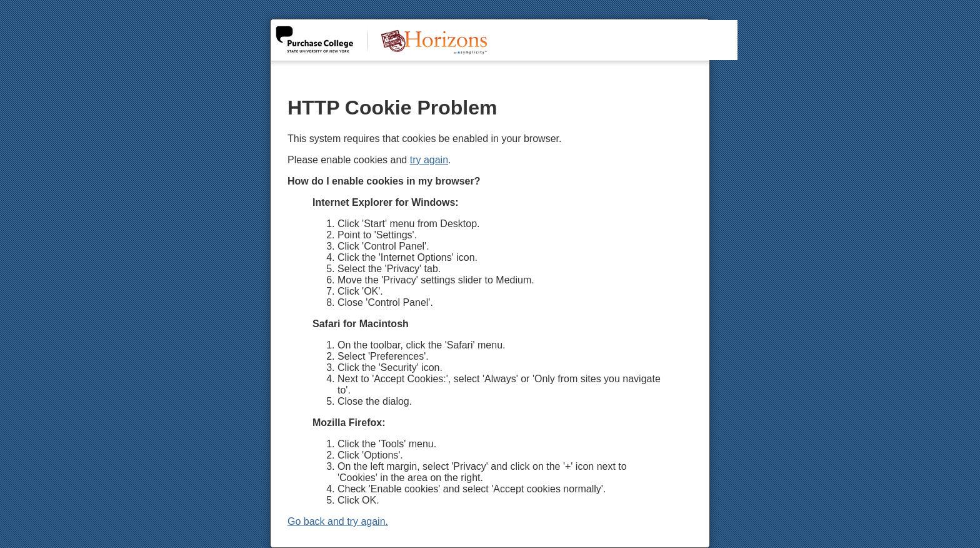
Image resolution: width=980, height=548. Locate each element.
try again (429, 160)
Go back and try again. (338, 521)
